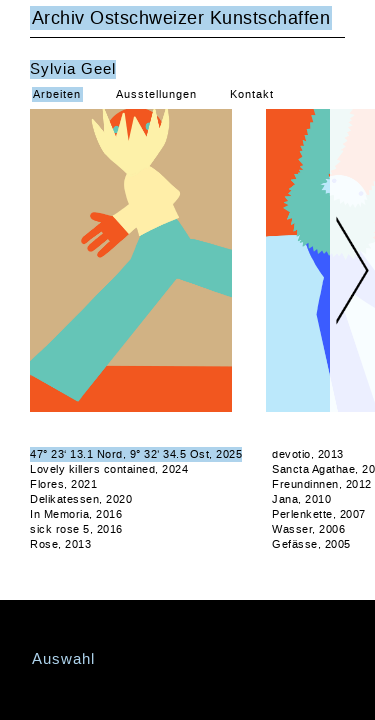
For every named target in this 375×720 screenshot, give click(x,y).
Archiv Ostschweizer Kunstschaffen (181, 18)
